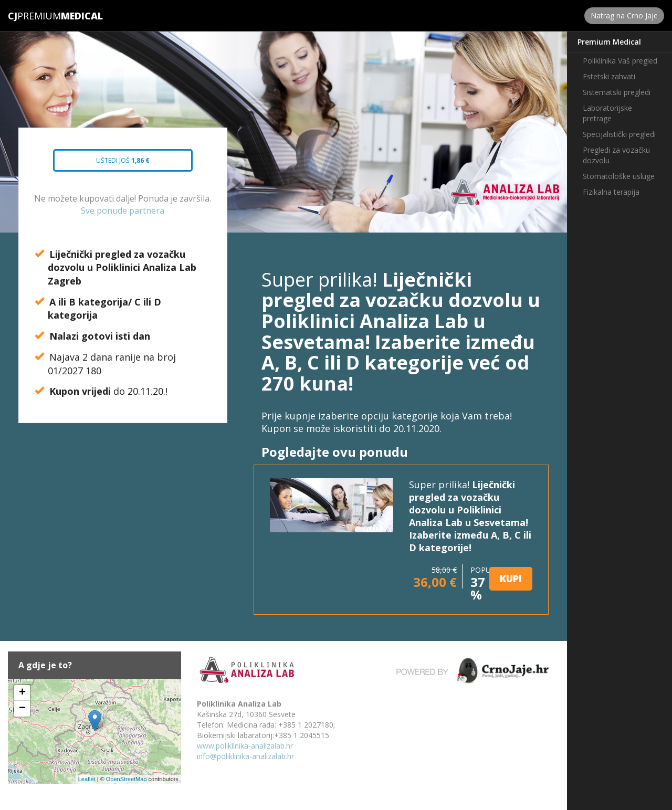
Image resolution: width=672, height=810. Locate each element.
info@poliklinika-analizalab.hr (245, 756)
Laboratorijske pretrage (607, 113)
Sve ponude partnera (123, 211)
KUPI (511, 578)
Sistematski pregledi (617, 92)
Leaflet (87, 779)
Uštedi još (115, 164)
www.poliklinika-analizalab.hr (245, 746)
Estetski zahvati (609, 76)
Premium (34, 16)
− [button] (22, 709)
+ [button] (22, 693)
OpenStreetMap (127, 779)
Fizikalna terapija (611, 192)
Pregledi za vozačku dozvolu (616, 155)
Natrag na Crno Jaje (624, 15)
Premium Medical (609, 42)
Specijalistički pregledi (619, 134)
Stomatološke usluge (619, 176)
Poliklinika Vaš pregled (620, 61)
